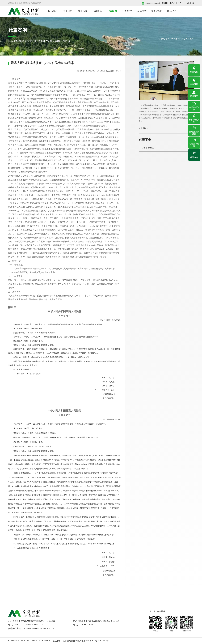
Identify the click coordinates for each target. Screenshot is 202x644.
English (190, 3)
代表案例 (175, 39)
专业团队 (142, 128)
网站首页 (165, 39)
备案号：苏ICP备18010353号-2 (96, 641)
